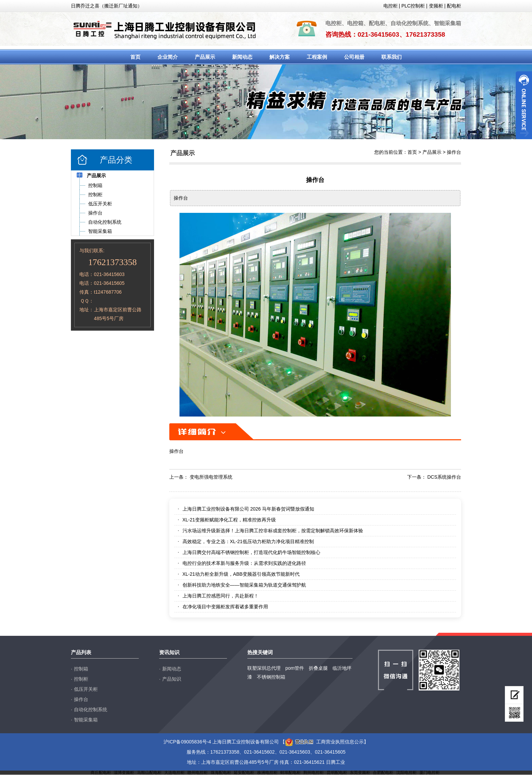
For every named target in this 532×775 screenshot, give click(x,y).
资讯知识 (169, 652)
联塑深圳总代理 (264, 668)
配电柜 (454, 6)
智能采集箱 (86, 720)
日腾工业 (336, 762)
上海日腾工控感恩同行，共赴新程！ (221, 596)
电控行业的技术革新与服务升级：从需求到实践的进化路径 (244, 563)
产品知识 (172, 679)
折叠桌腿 (318, 668)
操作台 (454, 152)
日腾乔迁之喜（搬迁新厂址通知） (107, 6)
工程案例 (317, 57)
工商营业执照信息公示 (324, 742)
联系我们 (392, 57)
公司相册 (354, 57)
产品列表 (81, 652)
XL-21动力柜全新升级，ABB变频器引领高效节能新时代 (241, 574)
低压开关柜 (86, 689)
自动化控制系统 (91, 709)
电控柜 (391, 6)
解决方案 (280, 57)
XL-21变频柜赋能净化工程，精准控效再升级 (229, 520)
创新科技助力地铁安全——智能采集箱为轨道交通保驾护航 (244, 585)
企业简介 (168, 57)
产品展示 (205, 57)
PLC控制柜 (413, 6)
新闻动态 (242, 57)
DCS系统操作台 (444, 477)
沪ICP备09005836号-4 (187, 742)
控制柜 (81, 679)
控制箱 (81, 669)
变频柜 (436, 6)
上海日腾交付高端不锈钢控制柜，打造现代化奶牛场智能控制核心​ (251, 552)
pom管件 (295, 668)
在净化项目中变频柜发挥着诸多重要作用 (225, 607)
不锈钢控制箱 (271, 677)
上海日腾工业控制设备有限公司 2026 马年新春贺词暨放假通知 (249, 509)
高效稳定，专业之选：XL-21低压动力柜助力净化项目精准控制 (248, 541)
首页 (135, 57)
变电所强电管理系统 (211, 477)
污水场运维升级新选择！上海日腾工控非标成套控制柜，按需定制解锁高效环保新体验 (273, 531)
